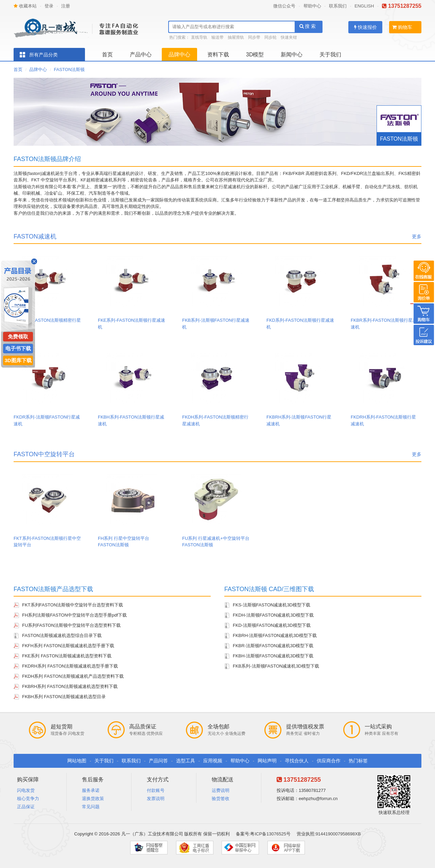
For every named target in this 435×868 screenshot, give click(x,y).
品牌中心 (179, 55)
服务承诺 (91, 790)
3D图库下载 (18, 360)
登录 (49, 6)
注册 (66, 6)
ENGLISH (364, 6)
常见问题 (91, 807)
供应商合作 (329, 761)
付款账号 (156, 790)
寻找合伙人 (297, 761)
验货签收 (221, 799)
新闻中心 (292, 55)
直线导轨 (199, 37)
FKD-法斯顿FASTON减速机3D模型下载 (272, 625)
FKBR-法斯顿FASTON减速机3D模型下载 (273, 646)
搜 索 (308, 26)
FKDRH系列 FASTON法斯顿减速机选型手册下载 (70, 666)
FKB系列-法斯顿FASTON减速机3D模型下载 (276, 666)
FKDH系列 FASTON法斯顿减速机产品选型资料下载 (73, 676)
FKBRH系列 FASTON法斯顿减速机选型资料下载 (70, 686)
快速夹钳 (289, 37)
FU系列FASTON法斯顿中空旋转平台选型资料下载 (71, 625)
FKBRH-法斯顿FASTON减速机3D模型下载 (275, 635)
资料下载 (218, 55)
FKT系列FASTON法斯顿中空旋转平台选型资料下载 (73, 605)
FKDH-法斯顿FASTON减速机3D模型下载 (273, 615)
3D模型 (255, 55)
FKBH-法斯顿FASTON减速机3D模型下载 (273, 656)
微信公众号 (284, 6)
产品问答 (158, 761)
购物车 (402, 27)
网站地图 (77, 761)
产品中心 (141, 55)
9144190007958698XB (338, 834)
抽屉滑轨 (236, 37)
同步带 (254, 37)
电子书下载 (18, 348)
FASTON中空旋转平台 (44, 454)
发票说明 (156, 799)
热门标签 (358, 761)
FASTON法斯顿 (69, 69)
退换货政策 (93, 799)
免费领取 (18, 336)
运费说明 (221, 790)
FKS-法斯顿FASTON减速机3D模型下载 (272, 605)
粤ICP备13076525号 (270, 834)
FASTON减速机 (35, 236)
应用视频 (213, 761)
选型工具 (186, 761)
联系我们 (338, 6)
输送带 (217, 37)
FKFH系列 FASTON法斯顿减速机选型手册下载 (68, 646)
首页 (107, 55)
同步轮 (271, 37)
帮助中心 (312, 6)
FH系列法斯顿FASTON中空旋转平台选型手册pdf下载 (74, 615)
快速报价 (366, 27)
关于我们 (330, 55)
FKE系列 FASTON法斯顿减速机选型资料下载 (67, 656)
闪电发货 (26, 790)
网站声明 (267, 761)
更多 (417, 236)
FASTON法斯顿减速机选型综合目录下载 (62, 635)
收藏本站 (25, 6)
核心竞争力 (28, 799)
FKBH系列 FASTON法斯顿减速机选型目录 (64, 697)
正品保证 (26, 807)
